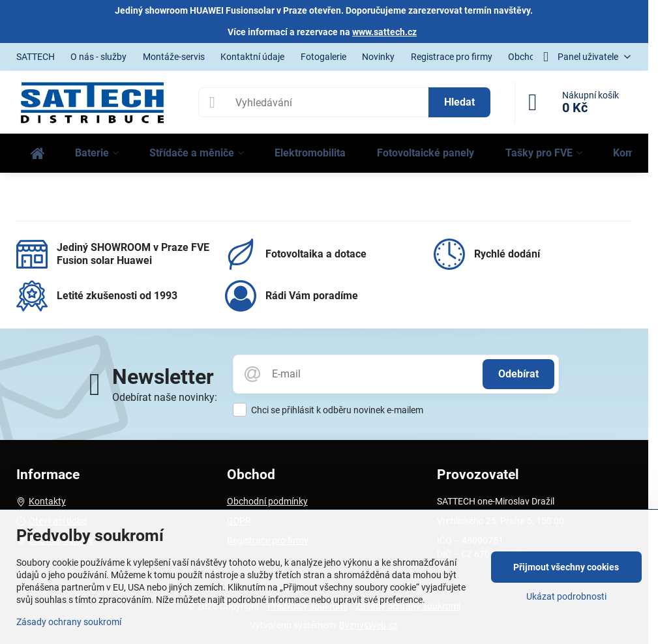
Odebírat (518, 374)
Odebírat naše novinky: (165, 397)
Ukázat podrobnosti (566, 596)
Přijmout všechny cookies (566, 567)
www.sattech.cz (384, 32)
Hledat (459, 102)
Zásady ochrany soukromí (69, 622)
